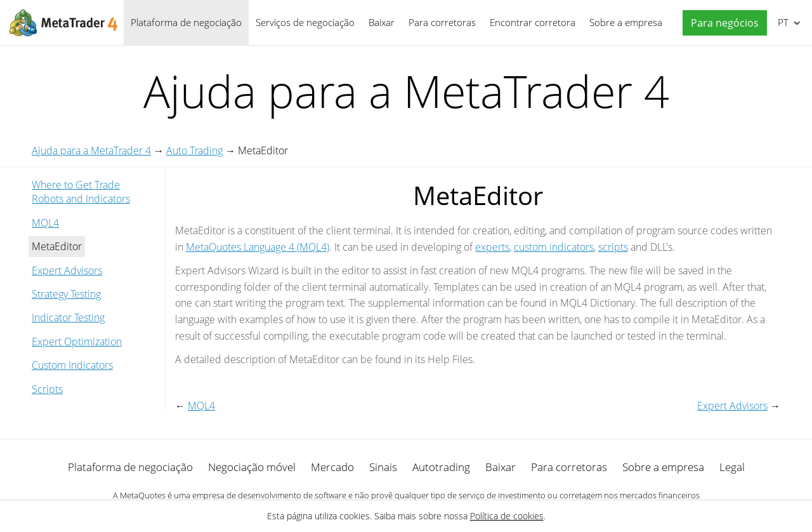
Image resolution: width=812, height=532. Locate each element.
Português (782, 22)
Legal (732, 467)
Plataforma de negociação (186, 22)
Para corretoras (442, 22)
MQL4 (45, 223)
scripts (613, 247)
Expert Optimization (77, 342)
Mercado (332, 467)
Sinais (383, 467)
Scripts (47, 389)
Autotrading (441, 467)
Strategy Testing (66, 294)
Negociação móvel (252, 467)
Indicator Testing (68, 317)
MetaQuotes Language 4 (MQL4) (258, 247)
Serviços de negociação (305, 22)
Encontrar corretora (533, 22)
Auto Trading (194, 150)
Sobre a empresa (626, 22)
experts (492, 247)
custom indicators (554, 247)
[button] (722, 23)
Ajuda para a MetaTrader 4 (91, 150)
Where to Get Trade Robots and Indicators (81, 192)
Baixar (382, 22)
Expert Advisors (67, 270)
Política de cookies (507, 516)
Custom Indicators (72, 365)
